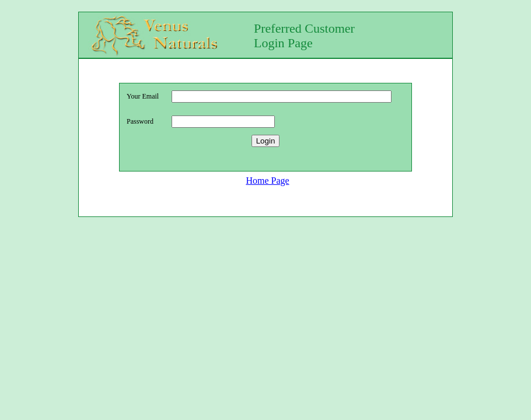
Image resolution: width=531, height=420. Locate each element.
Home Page (267, 182)
